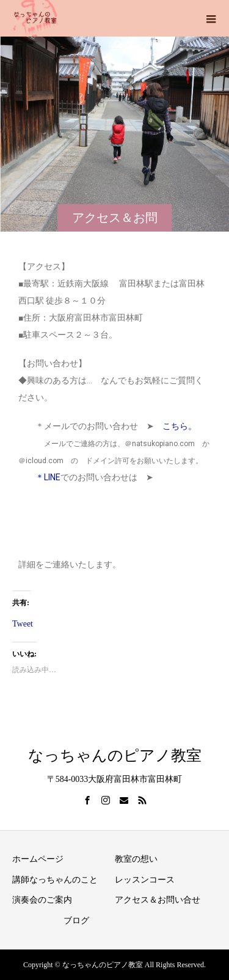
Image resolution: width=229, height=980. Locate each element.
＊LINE (39, 477)
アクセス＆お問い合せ (158, 900)
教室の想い (136, 859)
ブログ (76, 921)
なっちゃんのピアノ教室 (115, 755)
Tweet (23, 623)
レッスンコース (145, 880)
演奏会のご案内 (42, 900)
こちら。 (180, 426)
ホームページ (38, 859)
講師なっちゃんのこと (55, 880)
